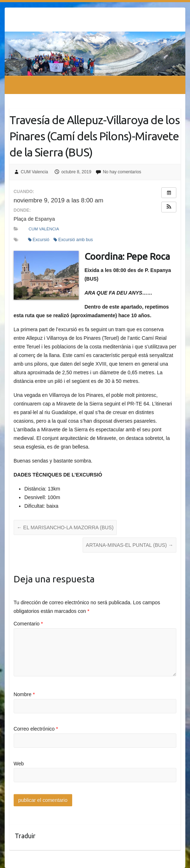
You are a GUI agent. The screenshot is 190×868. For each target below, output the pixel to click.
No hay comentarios (122, 172)
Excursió (39, 240)
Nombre (24, 694)
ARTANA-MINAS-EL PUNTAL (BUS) (129, 545)
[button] (169, 207)
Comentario (28, 624)
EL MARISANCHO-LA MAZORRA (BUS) (65, 527)
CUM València (44, 229)
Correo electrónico (36, 729)
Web (19, 764)
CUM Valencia (34, 172)
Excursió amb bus (73, 240)
